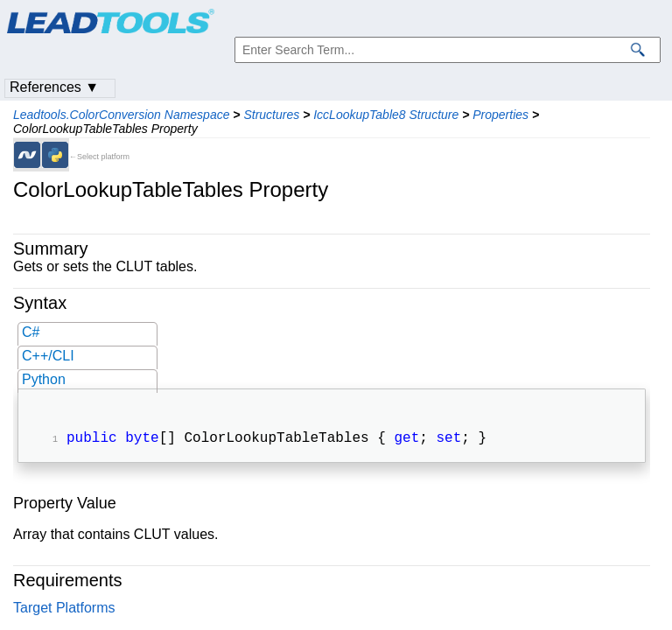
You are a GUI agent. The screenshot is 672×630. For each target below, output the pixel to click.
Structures (271, 115)
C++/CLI (48, 356)
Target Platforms (64, 609)
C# (31, 332)
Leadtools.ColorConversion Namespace (121, 115)
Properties (500, 115)
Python (44, 379)
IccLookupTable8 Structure (386, 115)
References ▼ (54, 87)
